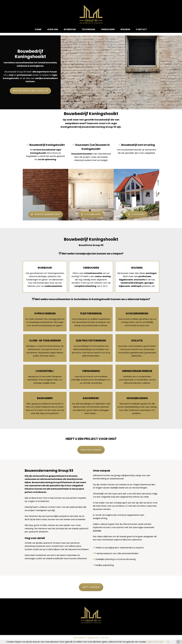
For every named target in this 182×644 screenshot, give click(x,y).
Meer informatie (156, 642)
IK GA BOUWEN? (136, 214)
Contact (141, 29)
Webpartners (93, 638)
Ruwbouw (70, 29)
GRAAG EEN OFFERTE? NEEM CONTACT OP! (30, 112)
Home (38, 29)
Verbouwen (108, 29)
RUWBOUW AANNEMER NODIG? (46, 214)
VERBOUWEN (91, 268)
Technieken (88, 29)
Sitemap (105, 638)
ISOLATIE (137, 341)
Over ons (53, 29)
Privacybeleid (79, 638)
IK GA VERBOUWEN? (91, 214)
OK (168, 642)
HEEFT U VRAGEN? (91, 587)
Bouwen (125, 29)
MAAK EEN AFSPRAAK (91, 450)
